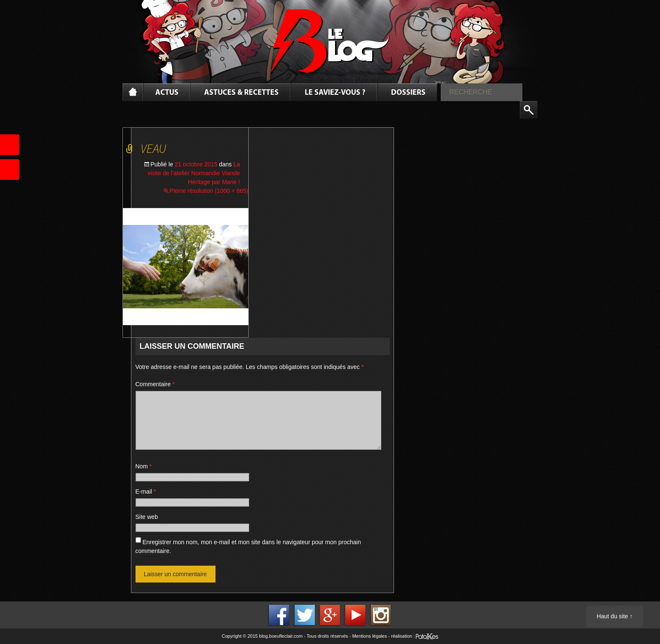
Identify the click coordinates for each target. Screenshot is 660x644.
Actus (167, 93)
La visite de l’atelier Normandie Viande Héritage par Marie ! (194, 173)
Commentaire (155, 384)
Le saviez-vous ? (335, 93)
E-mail (146, 492)
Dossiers (408, 93)
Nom (144, 466)
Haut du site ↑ (615, 616)
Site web (147, 517)
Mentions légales (370, 636)
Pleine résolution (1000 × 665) (209, 191)
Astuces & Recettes (241, 93)
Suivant (237, 251)
